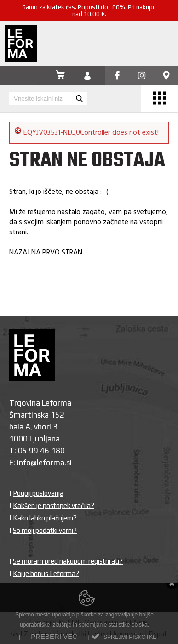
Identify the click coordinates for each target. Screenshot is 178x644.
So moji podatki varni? (45, 530)
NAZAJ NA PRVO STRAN (47, 253)
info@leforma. (42, 463)
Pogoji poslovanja (38, 493)
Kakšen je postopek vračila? (54, 506)
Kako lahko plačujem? (45, 518)
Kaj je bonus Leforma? (46, 573)
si (69, 463)
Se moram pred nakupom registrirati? (68, 561)
